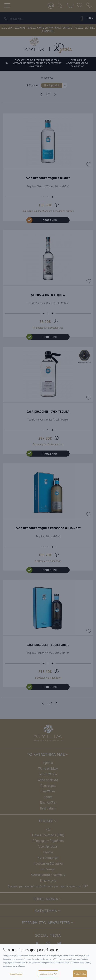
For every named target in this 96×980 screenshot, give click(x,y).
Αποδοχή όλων (80, 974)
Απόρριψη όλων (16, 974)
